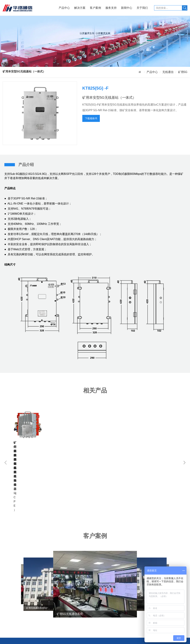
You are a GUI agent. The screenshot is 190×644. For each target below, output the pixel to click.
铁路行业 (23, 613)
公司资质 (120, 596)
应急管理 (23, 630)
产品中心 (64, 8)
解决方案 (80, 8)
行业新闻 (87, 590)
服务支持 (111, 8)
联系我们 (120, 613)
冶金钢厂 (23, 608)
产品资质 (120, 602)
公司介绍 (120, 590)
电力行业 (23, 602)
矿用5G (183, 72)
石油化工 (23, 596)
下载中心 (55, 602)
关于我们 (142, 8)
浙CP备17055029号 (125, 639)
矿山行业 (23, 590)
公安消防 (23, 625)
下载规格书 (91, 118)
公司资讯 (87, 596)
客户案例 (95, 8)
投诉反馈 (55, 596)
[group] (95, 517)
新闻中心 (127, 8)
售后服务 (55, 590)
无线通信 (168, 72)
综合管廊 (23, 619)
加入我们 (120, 608)
